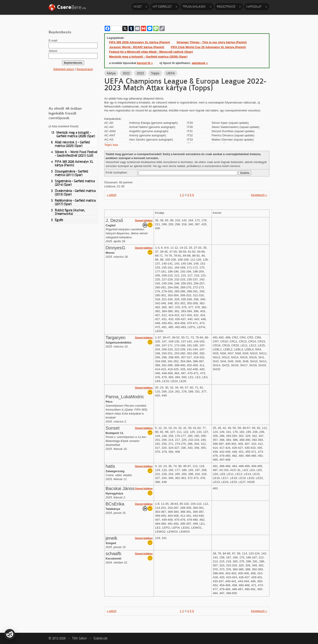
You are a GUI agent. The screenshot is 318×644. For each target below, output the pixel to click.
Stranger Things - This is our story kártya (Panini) (212, 42)
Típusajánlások (194, 7)
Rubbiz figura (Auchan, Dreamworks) (68, 212)
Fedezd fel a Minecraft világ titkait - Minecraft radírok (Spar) (151, 52)
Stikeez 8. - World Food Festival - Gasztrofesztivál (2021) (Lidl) (74, 154)
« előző (112, 195)
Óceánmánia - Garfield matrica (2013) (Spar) (73, 193)
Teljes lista (111, 145)
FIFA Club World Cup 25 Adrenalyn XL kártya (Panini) (208, 47)
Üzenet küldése (144, 220)
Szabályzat (100, 638)
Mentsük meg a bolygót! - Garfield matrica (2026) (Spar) (73, 134)
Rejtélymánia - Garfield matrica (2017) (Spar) (73, 202)
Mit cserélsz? (162, 7)
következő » (259, 195)
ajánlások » (200, 63)
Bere (71, 7)
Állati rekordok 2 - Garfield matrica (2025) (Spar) (70, 144)
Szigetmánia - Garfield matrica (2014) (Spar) (73, 183)
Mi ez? (138, 7)
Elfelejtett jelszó (64, 69)
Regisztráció (226, 7)
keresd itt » (145, 63)
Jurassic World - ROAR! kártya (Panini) (137, 47)
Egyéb (57, 220)
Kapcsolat (254, 7)
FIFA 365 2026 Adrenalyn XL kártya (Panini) (72, 163)
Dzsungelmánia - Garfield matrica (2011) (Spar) (70, 173)
